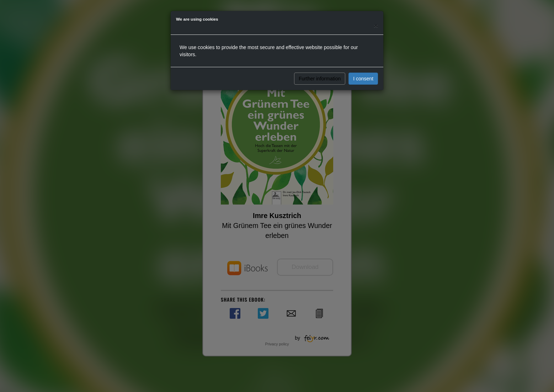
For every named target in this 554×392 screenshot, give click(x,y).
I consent (363, 79)
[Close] (376, 25)
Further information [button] (320, 79)
